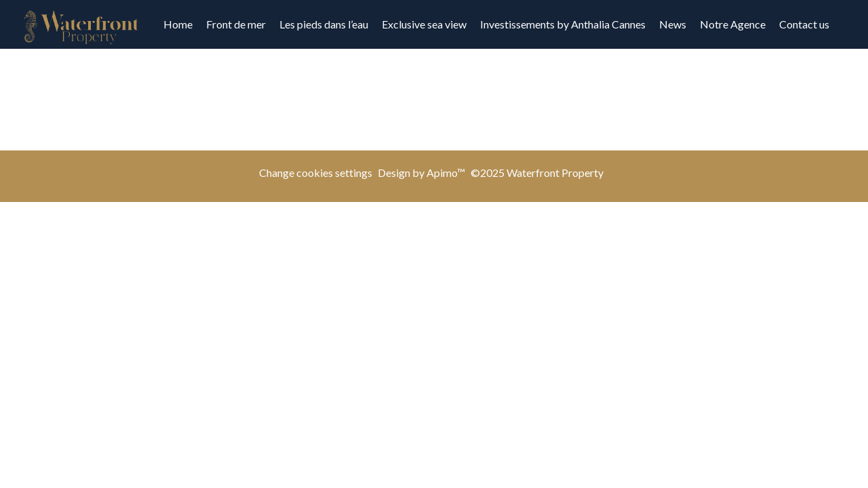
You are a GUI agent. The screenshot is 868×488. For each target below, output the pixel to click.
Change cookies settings (316, 172)
